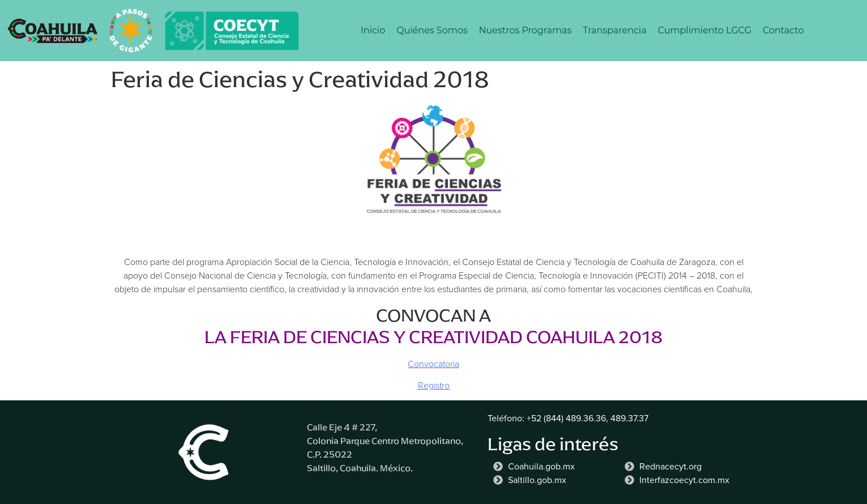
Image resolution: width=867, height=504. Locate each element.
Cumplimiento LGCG (705, 30)
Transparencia (614, 30)
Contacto (783, 30)
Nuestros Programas (526, 30)
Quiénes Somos (432, 30)
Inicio (373, 30)
